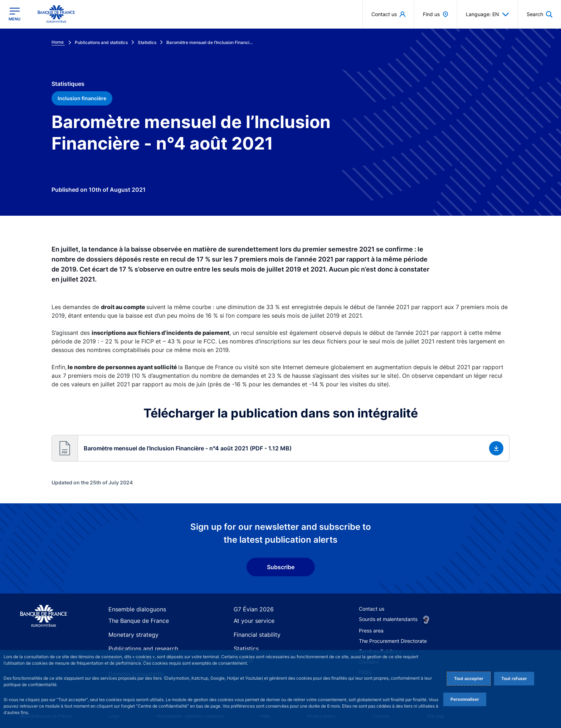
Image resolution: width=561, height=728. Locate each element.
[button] (540, 14)
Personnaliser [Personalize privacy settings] (465, 699)
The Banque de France (135, 622)
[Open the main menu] (14, 14)
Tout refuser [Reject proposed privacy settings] (514, 678)
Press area (371, 631)
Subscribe (281, 567)
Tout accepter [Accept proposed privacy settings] (469, 678)
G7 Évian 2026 (251, 609)
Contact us (372, 609)
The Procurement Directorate (393, 641)
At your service (251, 622)
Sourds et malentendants (388, 619)
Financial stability (254, 634)
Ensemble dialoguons (133, 609)
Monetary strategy (130, 634)
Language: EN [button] (487, 14)
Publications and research (139, 646)
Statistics (244, 646)
